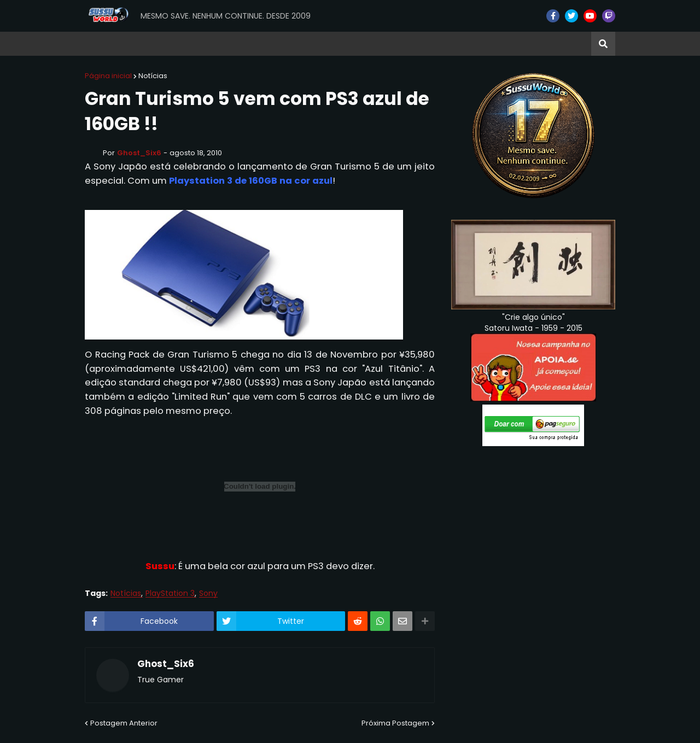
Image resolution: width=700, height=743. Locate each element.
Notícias (153, 76)
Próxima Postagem (395, 723)
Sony (208, 593)
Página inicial (108, 76)
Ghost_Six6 (166, 664)
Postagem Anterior (124, 723)
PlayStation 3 (170, 593)
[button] (603, 44)
